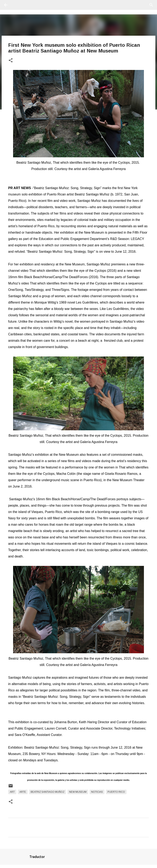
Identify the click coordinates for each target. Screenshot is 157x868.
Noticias (97, 792)
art (12, 792)
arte (23, 792)
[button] (11, 61)
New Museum (78, 792)
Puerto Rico (116, 792)
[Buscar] (17, 5)
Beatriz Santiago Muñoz (48, 792)
